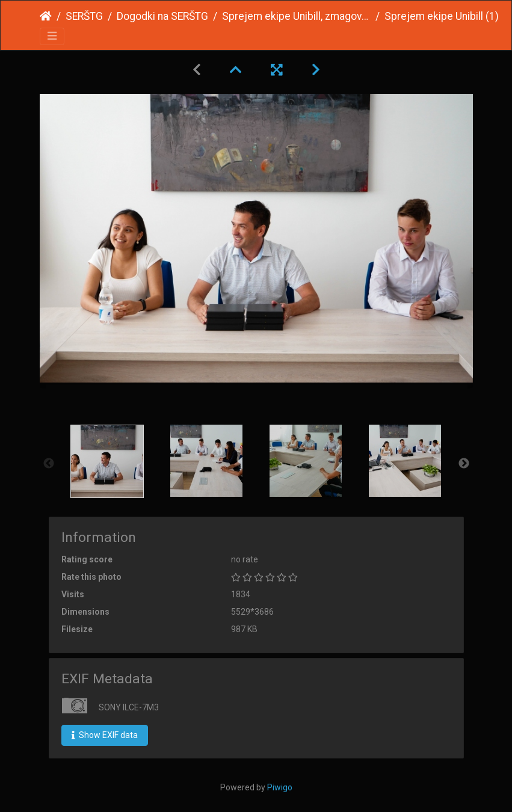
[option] (107, 461)
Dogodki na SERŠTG (162, 16)
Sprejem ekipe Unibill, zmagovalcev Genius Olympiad (296, 16)
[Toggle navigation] (52, 36)
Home (46, 16)
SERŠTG (84, 16)
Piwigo (280, 787)
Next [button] (464, 464)
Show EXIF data (105, 735)
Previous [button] (49, 464)
